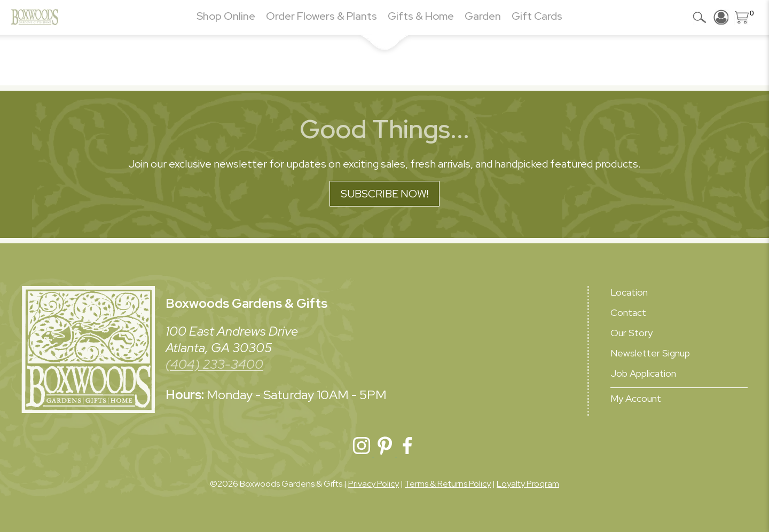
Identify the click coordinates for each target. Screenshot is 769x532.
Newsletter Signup (650, 353)
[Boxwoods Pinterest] (385, 453)
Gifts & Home (421, 16)
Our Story (631, 333)
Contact (628, 312)
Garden (483, 16)
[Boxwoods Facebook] (407, 453)
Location (629, 292)
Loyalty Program (528, 484)
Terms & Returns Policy (448, 484)
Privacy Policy (374, 484)
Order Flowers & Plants (321, 16)
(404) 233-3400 (214, 364)
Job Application (643, 373)
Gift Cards (537, 16)
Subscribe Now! (384, 194)
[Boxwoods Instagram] (362, 453)
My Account (636, 398)
